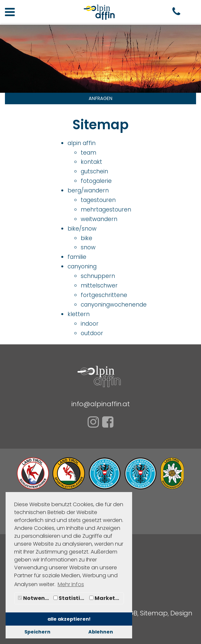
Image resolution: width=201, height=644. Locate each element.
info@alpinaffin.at (100, 404)
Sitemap (154, 613)
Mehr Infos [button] (71, 584)
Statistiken (71, 598)
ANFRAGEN (100, 98)
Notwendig (35, 598)
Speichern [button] (37, 632)
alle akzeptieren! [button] (69, 619)
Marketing (106, 598)
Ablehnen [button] (101, 632)
